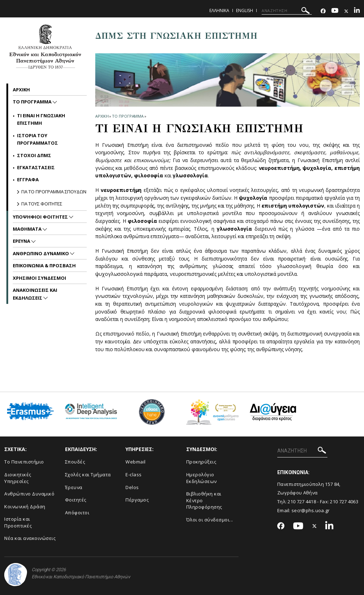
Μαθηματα (28, 229)
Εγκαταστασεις (36, 167)
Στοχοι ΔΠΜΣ (34, 155)
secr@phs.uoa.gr (311, 510)
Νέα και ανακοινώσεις (30, 538)
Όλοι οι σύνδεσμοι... (210, 520)
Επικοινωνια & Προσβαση (44, 266)
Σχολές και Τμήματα (88, 475)
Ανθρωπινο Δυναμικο (41, 253)
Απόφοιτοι (77, 513)
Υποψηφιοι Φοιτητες (41, 217)
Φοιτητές (76, 500)
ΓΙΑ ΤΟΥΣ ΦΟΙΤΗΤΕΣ (42, 204)
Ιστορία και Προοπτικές (18, 522)
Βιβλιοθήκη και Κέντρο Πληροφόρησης (204, 500)
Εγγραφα (28, 179)
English (245, 10)
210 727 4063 (344, 502)
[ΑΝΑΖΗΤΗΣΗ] (287, 11)
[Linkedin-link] (357, 11)
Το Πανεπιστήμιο (24, 462)
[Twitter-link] (346, 11)
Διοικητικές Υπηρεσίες (18, 478)
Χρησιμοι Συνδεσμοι (39, 278)
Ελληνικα (219, 10)
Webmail (136, 462)
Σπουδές (75, 462)
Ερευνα (22, 241)
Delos (132, 487)
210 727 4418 (302, 502)
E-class (134, 475)
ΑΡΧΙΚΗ (102, 116)
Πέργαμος (137, 500)
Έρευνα (74, 487)
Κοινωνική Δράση (25, 506)
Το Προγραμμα (128, 116)
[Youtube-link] (335, 11)
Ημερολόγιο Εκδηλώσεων (202, 478)
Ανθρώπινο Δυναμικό (29, 494)
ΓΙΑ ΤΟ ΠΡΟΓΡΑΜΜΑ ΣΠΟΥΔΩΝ (54, 192)
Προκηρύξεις (201, 462)
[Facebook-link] (323, 11)
